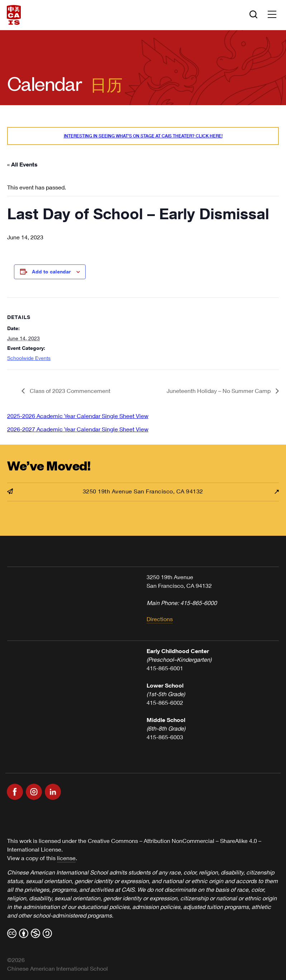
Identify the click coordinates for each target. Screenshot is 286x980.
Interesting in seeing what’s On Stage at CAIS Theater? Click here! (143, 136)
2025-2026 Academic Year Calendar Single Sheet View (78, 416)
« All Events (22, 164)
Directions (160, 619)
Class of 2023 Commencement (69, 391)
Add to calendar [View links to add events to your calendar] (51, 271)
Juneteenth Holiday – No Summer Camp (219, 391)
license (66, 858)
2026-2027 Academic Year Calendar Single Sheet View (78, 429)
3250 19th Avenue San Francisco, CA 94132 (105, 491)
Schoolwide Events (29, 358)
